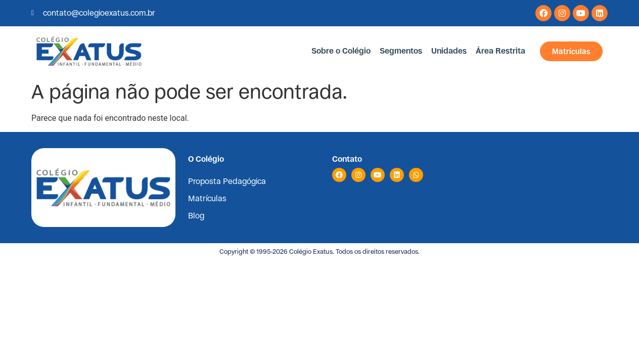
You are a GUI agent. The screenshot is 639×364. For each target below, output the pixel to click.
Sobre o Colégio (341, 51)
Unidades (449, 51)
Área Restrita (500, 51)
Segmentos (401, 51)
